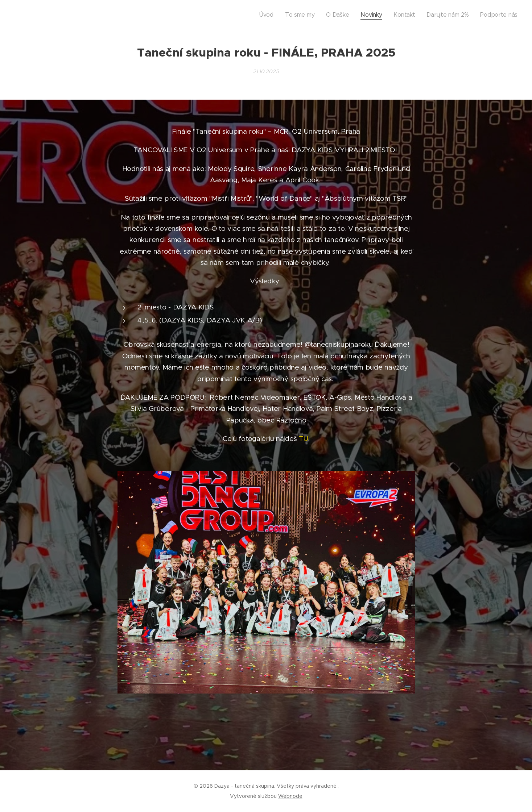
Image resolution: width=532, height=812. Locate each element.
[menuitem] (306, 15)
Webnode (290, 796)
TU (304, 439)
